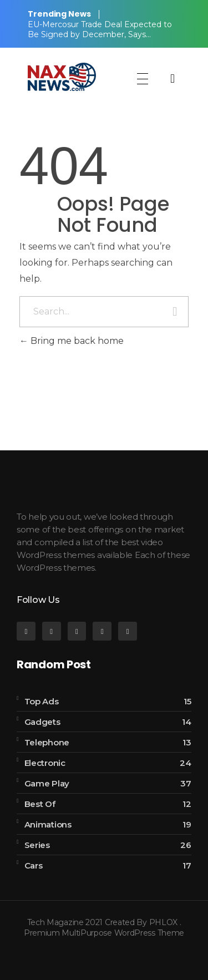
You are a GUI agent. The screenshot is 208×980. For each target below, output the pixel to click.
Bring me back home (72, 341)
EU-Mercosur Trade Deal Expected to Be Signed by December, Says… (100, 29)
